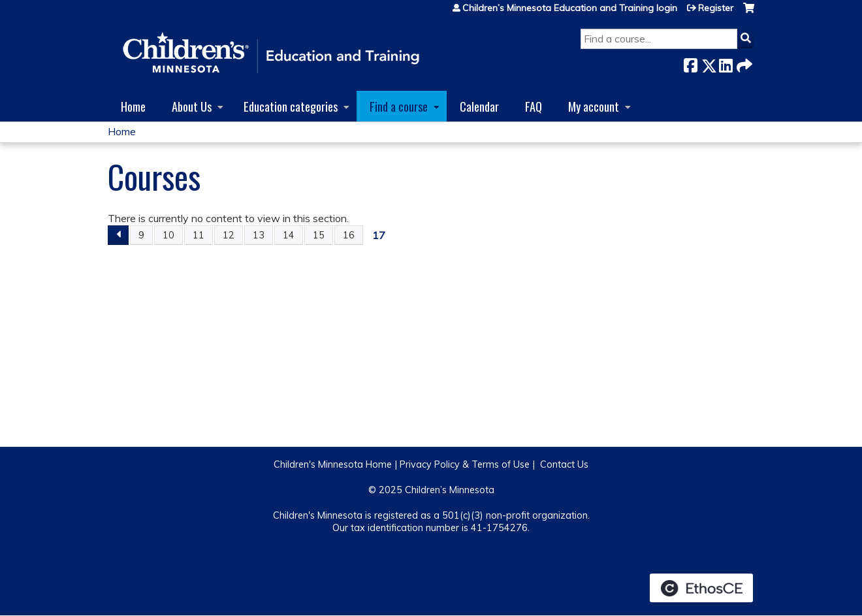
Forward (743, 63)
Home (133, 106)
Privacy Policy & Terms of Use (465, 464)
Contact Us (564, 464)
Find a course (399, 106)
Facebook (690, 63)
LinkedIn (726, 63)
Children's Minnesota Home (333, 464)
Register (716, 8)
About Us (192, 106)
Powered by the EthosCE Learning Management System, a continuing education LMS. (701, 588)
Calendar (479, 106)
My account (594, 106)
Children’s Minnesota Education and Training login (570, 8)
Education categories (291, 106)
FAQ (534, 106)
